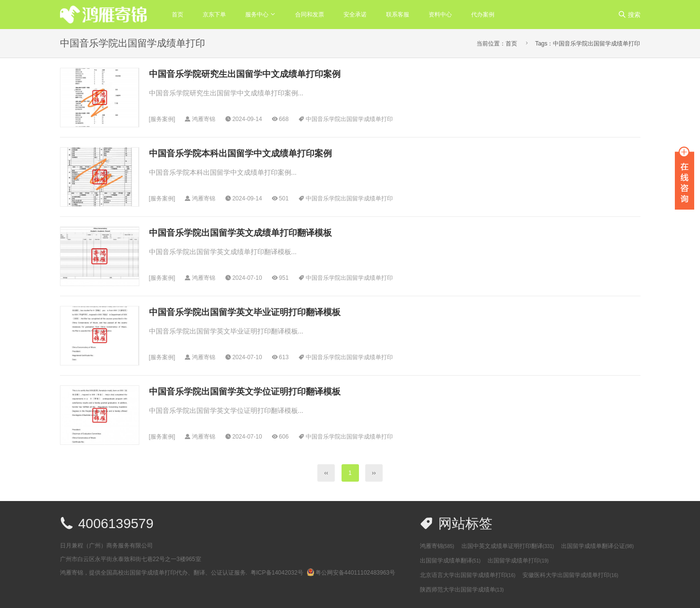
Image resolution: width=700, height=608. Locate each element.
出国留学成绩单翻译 (450, 561)
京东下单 (214, 15)
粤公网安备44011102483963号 (351, 573)
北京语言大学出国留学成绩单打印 (468, 575)
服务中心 (257, 14)
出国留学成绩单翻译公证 (597, 546)
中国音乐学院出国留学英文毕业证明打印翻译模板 (245, 312)
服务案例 (162, 119)
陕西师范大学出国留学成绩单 (462, 590)
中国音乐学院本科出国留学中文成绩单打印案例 (240, 153)
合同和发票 (310, 15)
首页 (178, 15)
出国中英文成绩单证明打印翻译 (508, 546)
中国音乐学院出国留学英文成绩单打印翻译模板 (240, 233)
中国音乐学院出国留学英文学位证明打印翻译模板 (245, 392)
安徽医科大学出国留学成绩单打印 (570, 575)
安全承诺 (355, 15)
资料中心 (440, 15)
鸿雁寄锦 (437, 546)
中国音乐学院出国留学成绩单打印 (349, 119)
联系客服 (398, 15)
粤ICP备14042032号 (277, 573)
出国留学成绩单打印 (518, 561)
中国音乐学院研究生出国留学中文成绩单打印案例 (245, 74)
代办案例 (483, 15)
